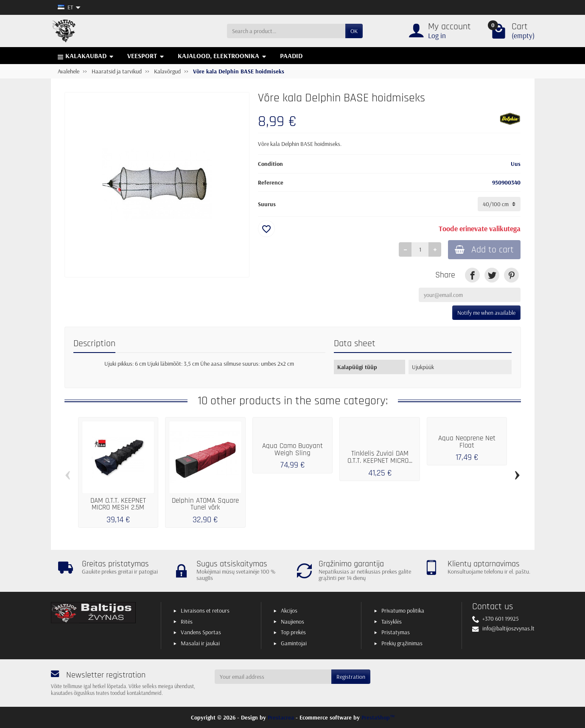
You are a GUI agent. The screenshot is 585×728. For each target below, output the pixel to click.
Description (94, 343)
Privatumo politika (403, 610)
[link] (472, 275)
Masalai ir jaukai (200, 643)
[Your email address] (273, 677)
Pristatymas (396, 632)
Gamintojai (294, 643)
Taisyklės (392, 622)
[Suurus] (499, 204)
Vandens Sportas (201, 632)
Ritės (187, 622)
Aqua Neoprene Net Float (467, 442)
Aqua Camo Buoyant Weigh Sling (292, 449)
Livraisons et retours (205, 610)
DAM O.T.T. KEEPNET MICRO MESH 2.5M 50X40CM (118, 508)
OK (354, 31)
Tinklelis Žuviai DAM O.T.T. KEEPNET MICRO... (380, 457)
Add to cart (484, 250)
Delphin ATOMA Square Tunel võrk (205, 504)
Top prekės (293, 632)
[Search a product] (286, 31)
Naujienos (292, 622)
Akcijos (289, 610)
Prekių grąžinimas (402, 643)
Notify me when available (486, 313)
